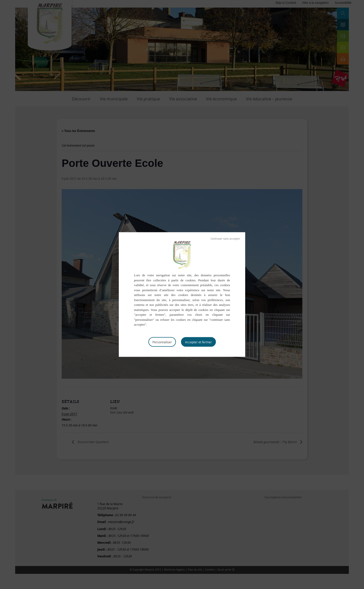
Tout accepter (198, 342)
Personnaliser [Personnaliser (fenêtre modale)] (162, 342)
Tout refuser (225, 239)
